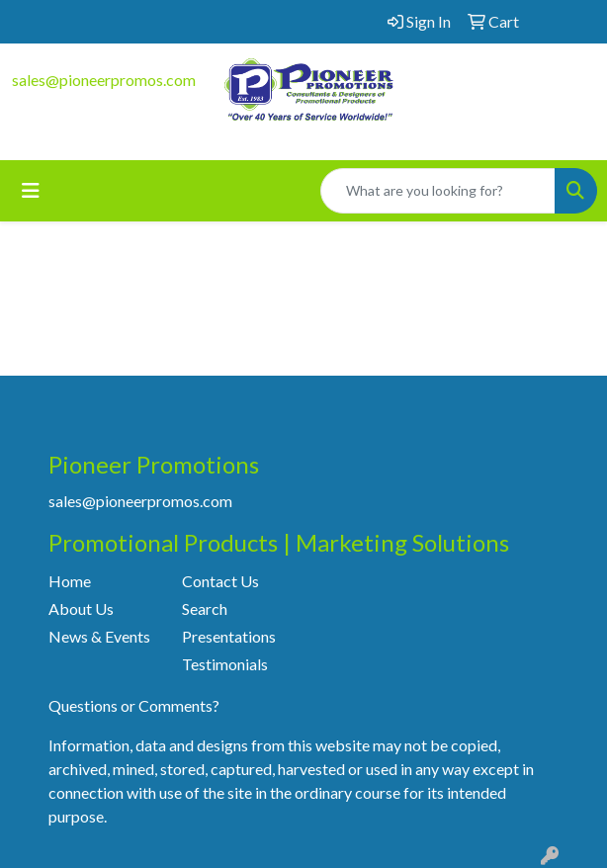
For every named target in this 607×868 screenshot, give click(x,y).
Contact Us (220, 581)
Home (70, 581)
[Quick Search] (438, 191)
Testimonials (225, 664)
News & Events (99, 636)
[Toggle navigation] (31, 190)
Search (205, 608)
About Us (81, 608)
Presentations (229, 636)
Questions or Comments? (134, 705)
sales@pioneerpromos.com (104, 80)
